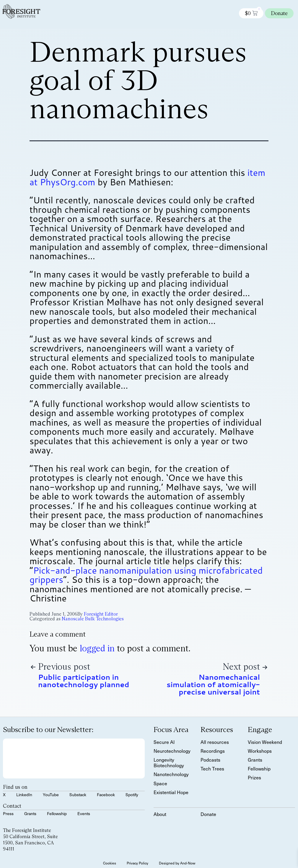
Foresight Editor (101, 614)
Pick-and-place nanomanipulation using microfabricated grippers (146, 575)
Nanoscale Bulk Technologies (93, 619)
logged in (97, 648)
